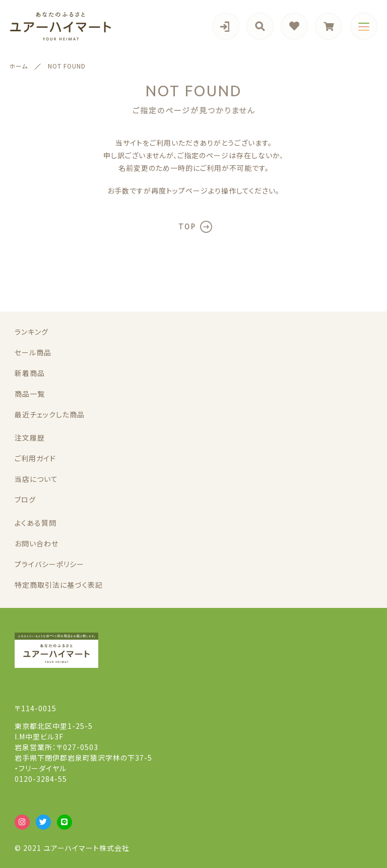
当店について (36, 479)
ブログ (25, 500)
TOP (187, 226)
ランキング (31, 332)
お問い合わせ (37, 543)
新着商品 (30, 373)
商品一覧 (30, 394)
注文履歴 (30, 438)
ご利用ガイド (35, 458)
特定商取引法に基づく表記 (59, 585)
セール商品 (33, 352)
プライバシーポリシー (49, 564)
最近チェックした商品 (50, 414)
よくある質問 (36, 523)
